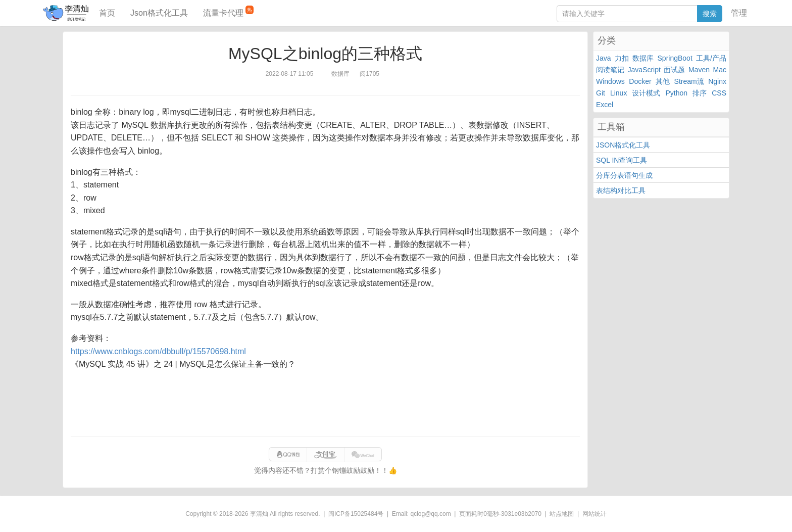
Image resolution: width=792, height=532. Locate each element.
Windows (610, 81)
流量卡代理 (228, 11)
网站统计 (595, 514)
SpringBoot (675, 58)
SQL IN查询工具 (622, 160)
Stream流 (689, 81)
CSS (719, 93)
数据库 (643, 58)
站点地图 (562, 514)
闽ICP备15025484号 (356, 514)
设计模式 (646, 93)
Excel (605, 105)
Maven (699, 70)
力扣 (622, 58)
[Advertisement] (325, 404)
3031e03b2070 (521, 514)
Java (604, 58)
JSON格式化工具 (623, 145)
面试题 (674, 70)
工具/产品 (711, 58)
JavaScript (644, 70)
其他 (663, 81)
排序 (700, 93)
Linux (618, 93)
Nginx (717, 81)
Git (601, 93)
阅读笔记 (610, 70)
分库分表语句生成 (624, 175)
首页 (107, 13)
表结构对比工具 (621, 190)
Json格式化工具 (159, 13)
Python (677, 93)
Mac (720, 70)
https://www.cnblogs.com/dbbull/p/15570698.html (158, 351)
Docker (640, 81)
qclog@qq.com (430, 514)
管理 (739, 13)
